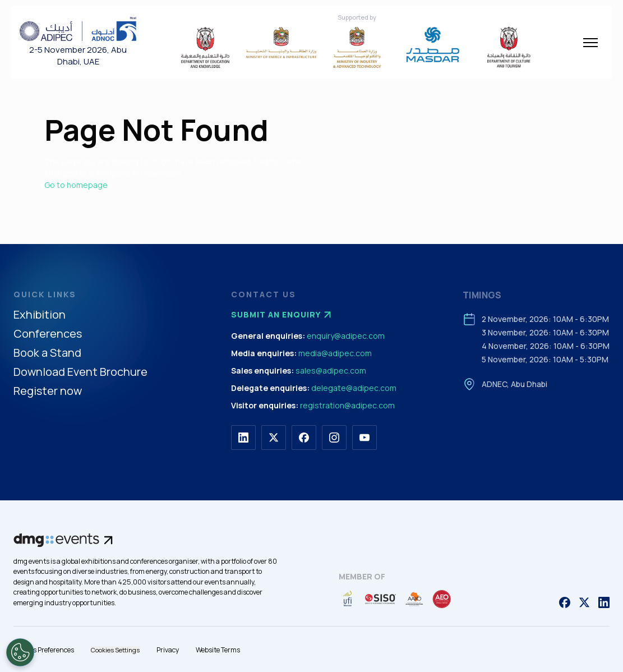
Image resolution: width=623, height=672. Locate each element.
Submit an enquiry (283, 315)
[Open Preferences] (20, 652)
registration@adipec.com (347, 405)
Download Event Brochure (80, 372)
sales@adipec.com (331, 370)
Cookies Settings (115, 650)
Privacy (168, 650)
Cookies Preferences (44, 650)
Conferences (48, 334)
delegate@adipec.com (354, 388)
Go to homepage (76, 185)
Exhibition (40, 315)
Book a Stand (47, 353)
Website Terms (218, 650)
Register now (48, 391)
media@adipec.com (335, 353)
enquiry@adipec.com (346, 336)
